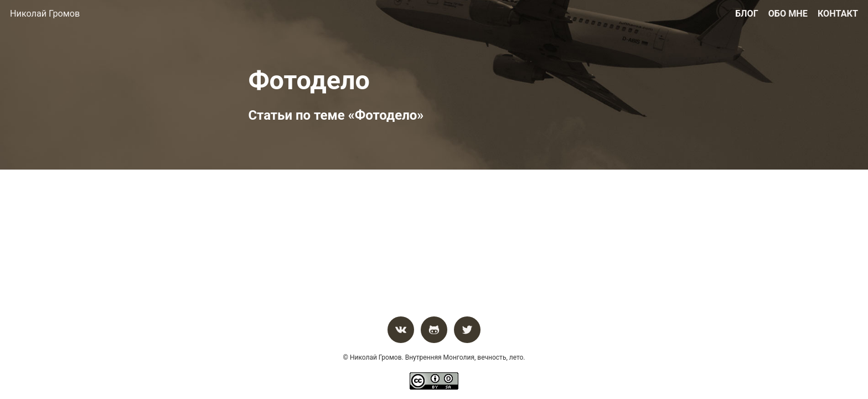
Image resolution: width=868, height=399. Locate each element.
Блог (747, 14)
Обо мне (788, 14)
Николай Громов (45, 14)
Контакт (838, 14)
